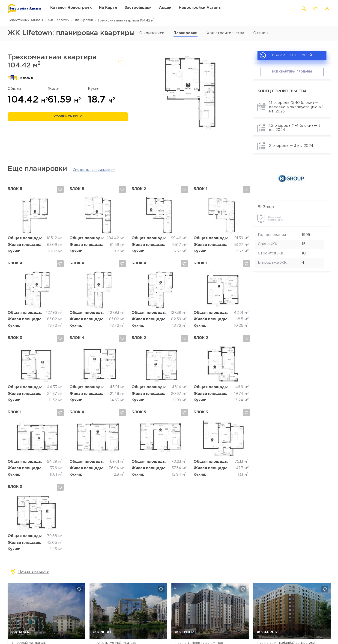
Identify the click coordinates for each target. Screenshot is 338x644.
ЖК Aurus (267, 632)
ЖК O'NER (184, 632)
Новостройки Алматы (25, 20)
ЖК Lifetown (58, 20)
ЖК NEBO (102, 632)
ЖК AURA (20, 632)
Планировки (83, 20)
